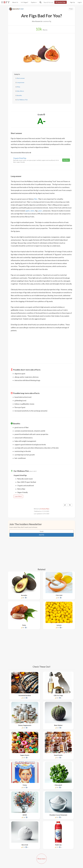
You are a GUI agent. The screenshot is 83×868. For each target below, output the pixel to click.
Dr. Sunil (21, 9)
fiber (36, 199)
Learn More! (18, 496)
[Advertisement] (42, 346)
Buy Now (66, 160)
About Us (15, 2)
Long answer (21, 82)
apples (28, 211)
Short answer (21, 78)
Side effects (20, 91)
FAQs (18, 87)
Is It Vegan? (24, 2)
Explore (34, 2)
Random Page (61, 2)
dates (32, 211)
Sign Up (72, 2)
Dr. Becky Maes (45, 509)
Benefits (19, 95)
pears (40, 211)
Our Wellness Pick (22, 100)
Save (71, 9)
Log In (80, 2)
